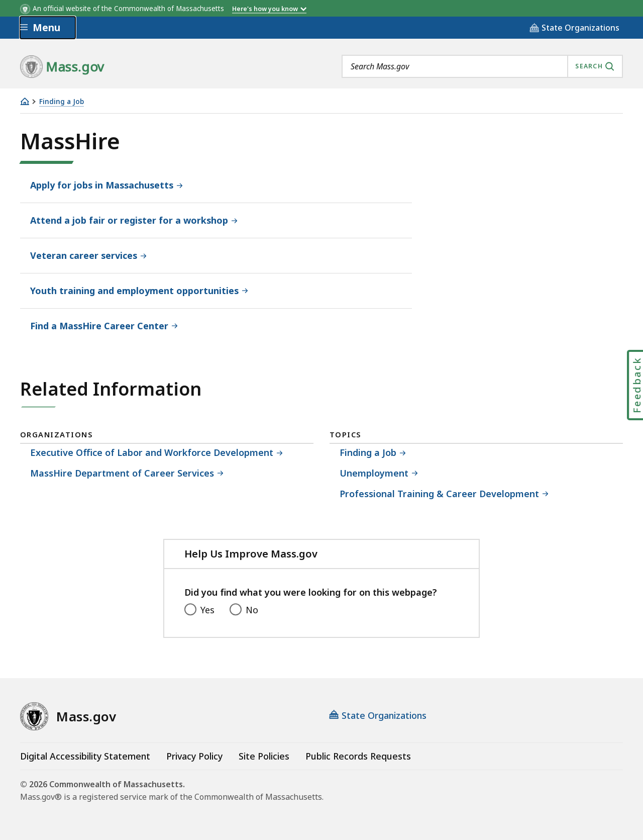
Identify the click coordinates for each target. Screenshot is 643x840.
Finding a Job (62, 102)
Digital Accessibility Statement (85, 756)
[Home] (25, 101)
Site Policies (264, 756)
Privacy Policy (194, 756)
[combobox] (482, 66)
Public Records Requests (358, 756)
